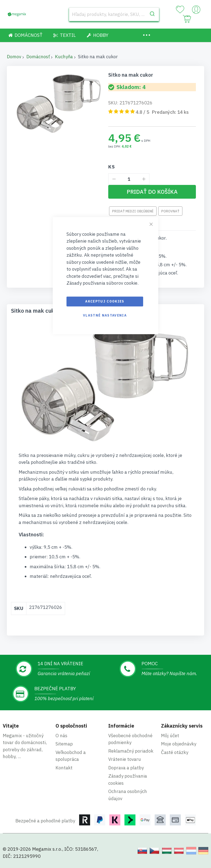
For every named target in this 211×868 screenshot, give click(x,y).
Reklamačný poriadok (131, 751)
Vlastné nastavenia (105, 315)
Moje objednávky (179, 744)
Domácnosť (38, 57)
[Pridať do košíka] (152, 192)
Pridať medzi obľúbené (133, 211)
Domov (14, 57)
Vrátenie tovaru (125, 759)
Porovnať (170, 211)
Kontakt (64, 768)
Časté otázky (175, 752)
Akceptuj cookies (105, 301)
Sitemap (64, 744)
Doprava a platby (126, 768)
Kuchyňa (64, 57)
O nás (61, 736)
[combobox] (114, 14)
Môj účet (170, 736)
